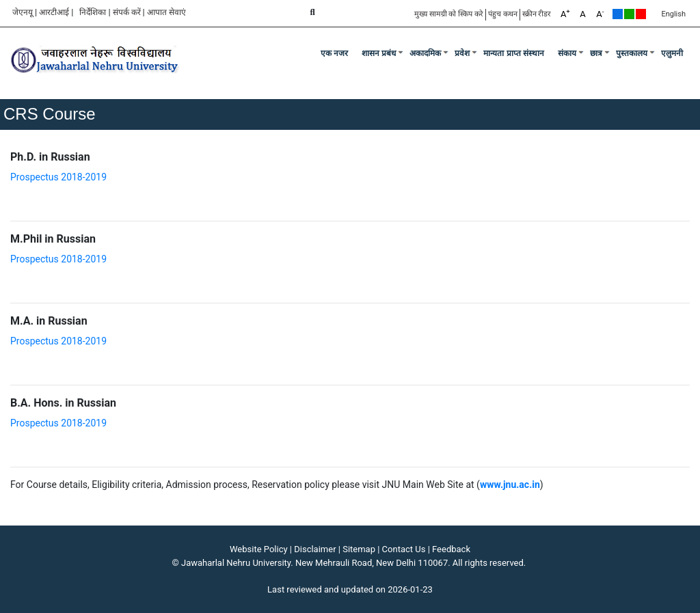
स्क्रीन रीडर (537, 14)
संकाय (567, 53)
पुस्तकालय (632, 53)
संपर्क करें (127, 12)
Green (629, 14)
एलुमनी (672, 53)
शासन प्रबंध (379, 53)
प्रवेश (462, 53)
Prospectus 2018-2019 (58, 177)
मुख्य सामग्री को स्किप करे (449, 14)
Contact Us (404, 549)
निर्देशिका (93, 12)
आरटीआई (54, 12)
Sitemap (359, 549)
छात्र (596, 53)
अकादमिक (425, 53)
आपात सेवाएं (166, 12)
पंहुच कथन (503, 14)
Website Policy (259, 549)
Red (641, 14)
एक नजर (334, 53)
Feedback (451, 549)
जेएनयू (23, 12)
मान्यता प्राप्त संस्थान (514, 53)
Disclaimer (315, 549)
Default (618, 14)
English (673, 14)
